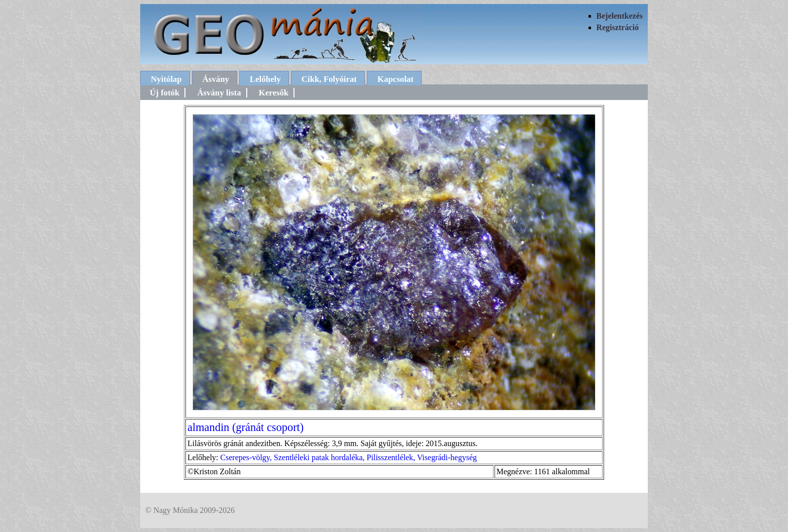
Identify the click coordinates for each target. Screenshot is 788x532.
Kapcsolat (396, 79)
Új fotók (165, 93)
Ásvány (216, 79)
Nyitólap (166, 79)
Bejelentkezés (620, 16)
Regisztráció (618, 27)
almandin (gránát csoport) (245, 427)
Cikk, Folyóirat (329, 79)
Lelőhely (265, 79)
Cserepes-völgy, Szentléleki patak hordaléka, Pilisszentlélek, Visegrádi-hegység (348, 457)
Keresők (274, 93)
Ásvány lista (219, 93)
